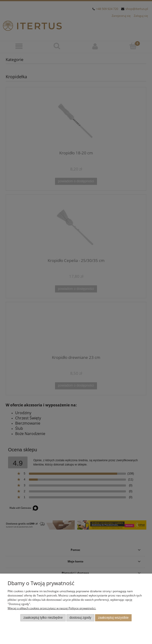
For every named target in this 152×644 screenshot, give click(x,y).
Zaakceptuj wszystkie (113, 618)
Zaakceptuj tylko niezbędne (43, 618)
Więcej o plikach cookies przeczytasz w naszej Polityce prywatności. (52, 608)
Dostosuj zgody (80, 618)
